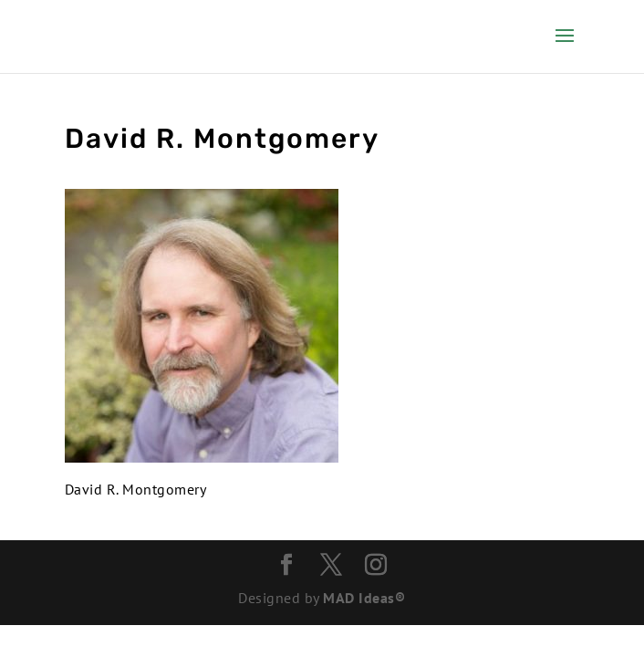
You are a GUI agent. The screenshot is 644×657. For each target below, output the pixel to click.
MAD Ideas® (364, 598)
